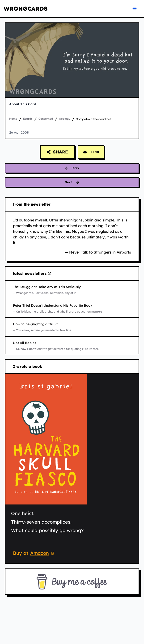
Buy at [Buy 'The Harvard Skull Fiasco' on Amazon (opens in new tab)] (34, 554)
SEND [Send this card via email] (91, 152)
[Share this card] (57, 152)
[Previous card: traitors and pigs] (72, 168)
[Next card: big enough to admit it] (72, 182)
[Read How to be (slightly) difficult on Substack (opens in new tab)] (72, 327)
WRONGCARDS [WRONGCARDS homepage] (26, 8)
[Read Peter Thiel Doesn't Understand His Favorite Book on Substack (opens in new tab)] (72, 308)
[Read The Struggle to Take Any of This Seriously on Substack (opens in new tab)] (72, 290)
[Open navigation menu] (135, 8)
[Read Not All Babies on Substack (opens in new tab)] (72, 346)
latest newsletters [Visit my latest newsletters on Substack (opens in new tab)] (32, 274)
